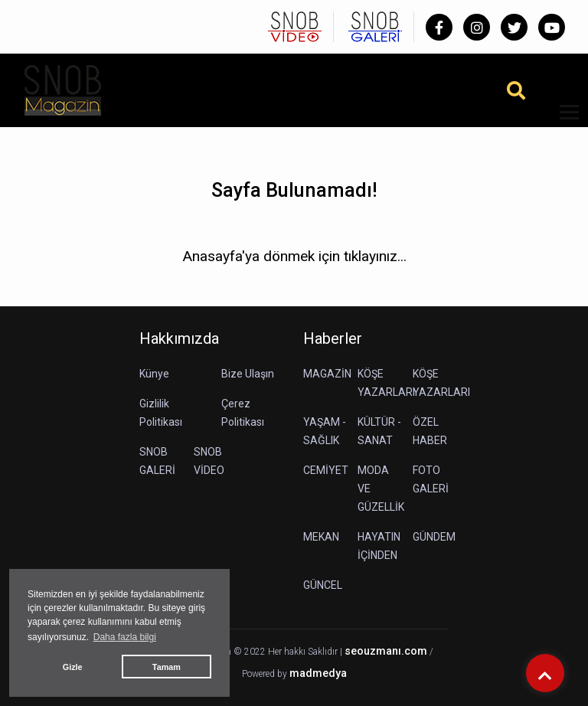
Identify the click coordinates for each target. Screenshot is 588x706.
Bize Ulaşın (248, 374)
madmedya (318, 673)
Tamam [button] (167, 667)
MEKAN (321, 537)
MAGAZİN (327, 374)
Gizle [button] (73, 667)
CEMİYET (326, 470)
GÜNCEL (323, 585)
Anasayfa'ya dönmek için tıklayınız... (294, 256)
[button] (564, 121)
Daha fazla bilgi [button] (125, 637)
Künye (154, 374)
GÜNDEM (434, 537)
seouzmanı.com (386, 651)
